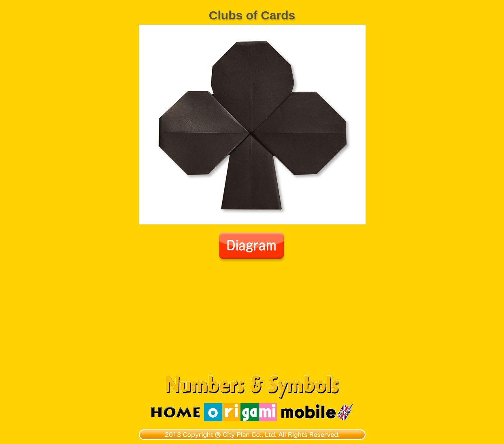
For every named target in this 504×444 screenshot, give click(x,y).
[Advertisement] (252, 323)
